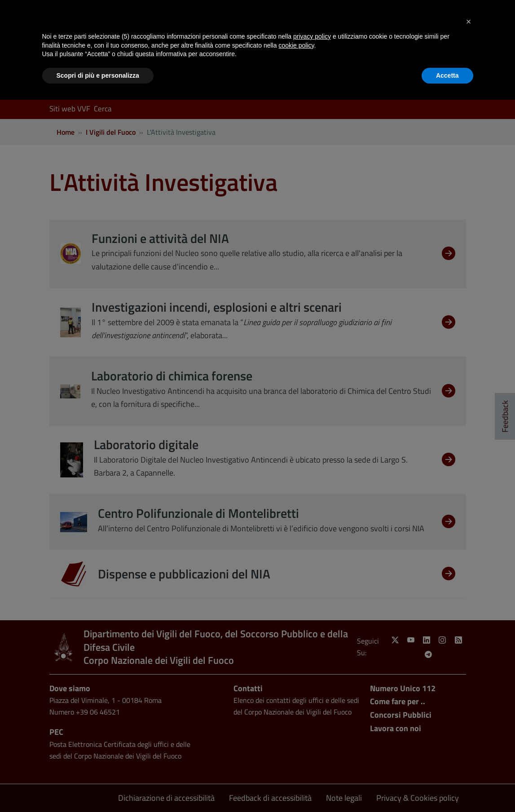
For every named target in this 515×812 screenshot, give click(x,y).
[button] (469, 22)
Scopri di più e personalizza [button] (98, 75)
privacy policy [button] (312, 36)
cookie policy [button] (296, 45)
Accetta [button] (447, 75)
